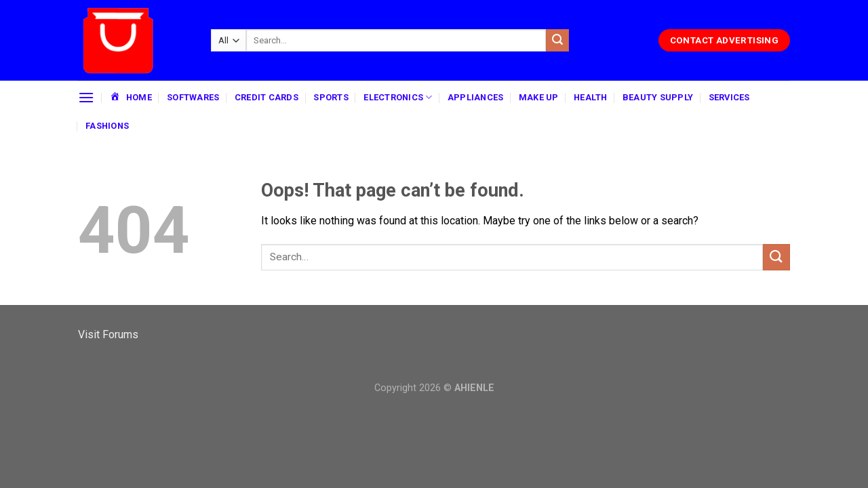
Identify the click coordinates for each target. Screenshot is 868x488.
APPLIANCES (476, 97)
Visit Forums (108, 334)
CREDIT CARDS (267, 97)
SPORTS (331, 97)
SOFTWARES (193, 97)
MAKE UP (539, 97)
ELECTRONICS (398, 97)
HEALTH (591, 97)
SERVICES (729, 97)
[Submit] (557, 41)
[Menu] (86, 97)
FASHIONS (107, 126)
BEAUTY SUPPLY (658, 97)
